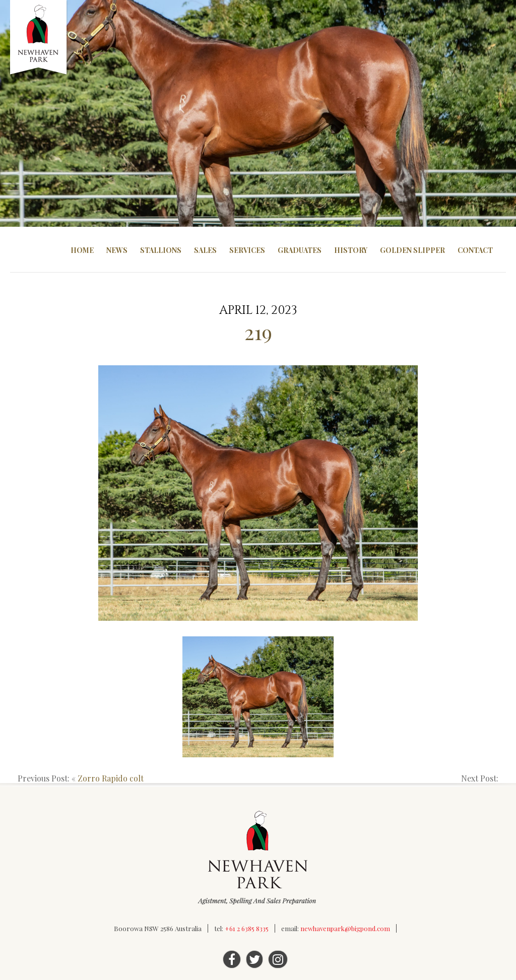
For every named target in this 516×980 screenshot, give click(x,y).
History (351, 250)
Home (82, 250)
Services (247, 250)
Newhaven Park (39, 38)
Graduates (300, 250)
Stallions (161, 250)
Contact (475, 250)
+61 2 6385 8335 (247, 928)
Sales (205, 250)
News (117, 250)
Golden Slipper (412, 250)
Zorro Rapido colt (111, 778)
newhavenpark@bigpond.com (345, 928)
